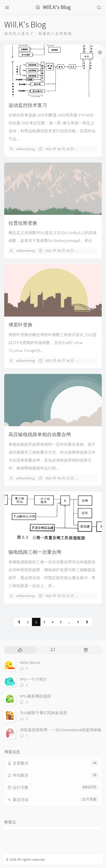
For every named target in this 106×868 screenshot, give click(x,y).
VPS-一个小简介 (33, 679)
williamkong (25, 149)
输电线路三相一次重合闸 (35, 552)
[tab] (20, 650)
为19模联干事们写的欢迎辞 (44, 713)
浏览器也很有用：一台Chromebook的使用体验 (61, 730)
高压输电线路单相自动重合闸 (40, 434)
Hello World (30, 663)
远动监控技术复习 (28, 105)
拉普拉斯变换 (23, 223)
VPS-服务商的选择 (35, 696)
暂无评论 (91, 149)
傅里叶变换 (20, 325)
